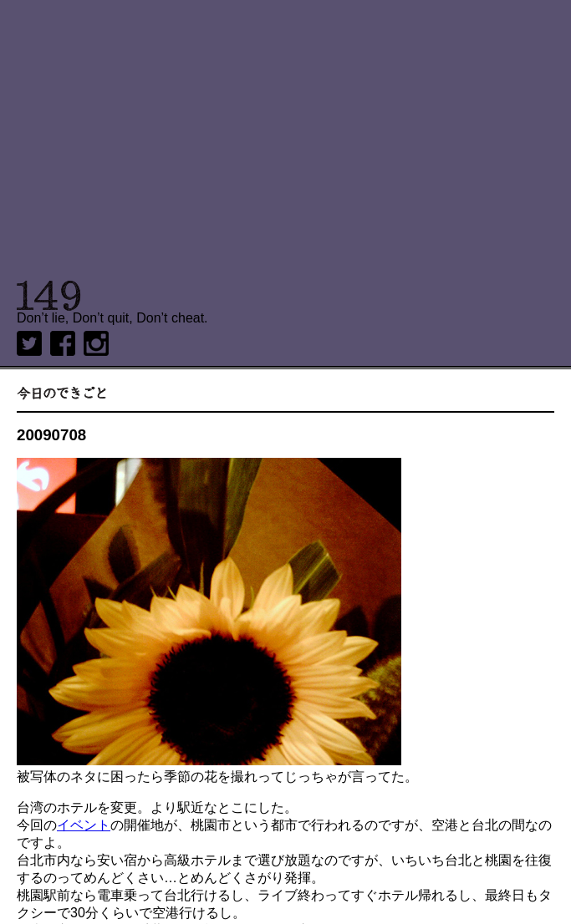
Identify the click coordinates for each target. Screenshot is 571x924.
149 (49, 296)
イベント (84, 825)
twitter (29, 343)
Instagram (96, 343)
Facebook (63, 343)
